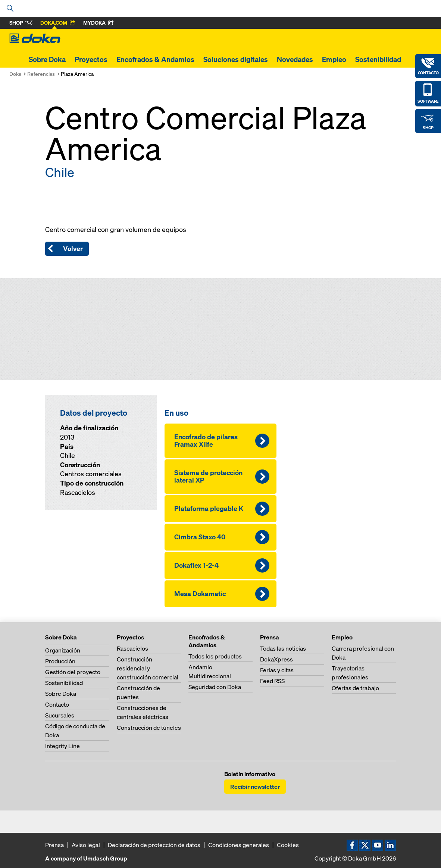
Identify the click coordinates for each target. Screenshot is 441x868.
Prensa (54, 845)
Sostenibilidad (378, 59)
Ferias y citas (277, 670)
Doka (15, 74)
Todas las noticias (283, 648)
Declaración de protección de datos (154, 845)
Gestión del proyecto (73, 672)
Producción (60, 661)
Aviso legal (86, 845)
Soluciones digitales (236, 59)
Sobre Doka (47, 59)
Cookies (288, 845)
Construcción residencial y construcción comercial (148, 668)
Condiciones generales (239, 845)
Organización (63, 650)
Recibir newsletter (255, 787)
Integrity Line (62, 746)
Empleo (334, 59)
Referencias (41, 74)
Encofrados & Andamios (155, 59)
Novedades (295, 59)
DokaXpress (276, 659)
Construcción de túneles (149, 728)
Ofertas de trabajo (355, 688)
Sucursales (60, 715)
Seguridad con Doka (215, 687)
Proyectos (91, 59)
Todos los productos (215, 656)
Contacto (57, 704)
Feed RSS (272, 681)
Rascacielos (132, 648)
